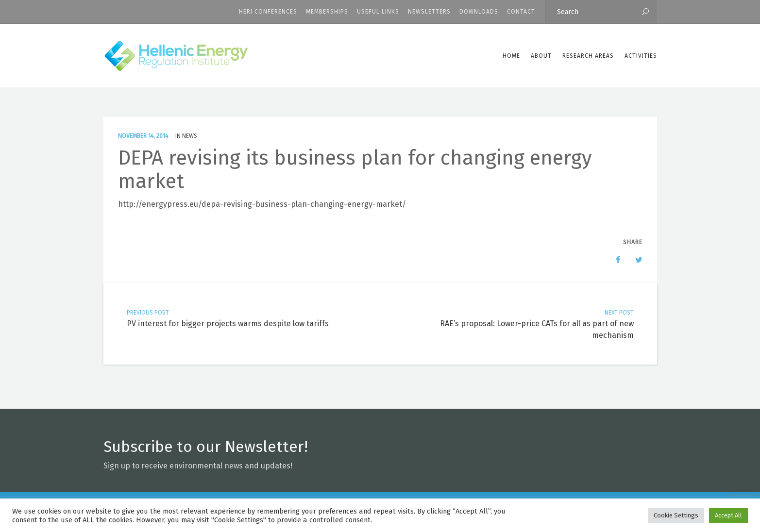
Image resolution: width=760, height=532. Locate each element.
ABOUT (541, 56)
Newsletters (429, 12)
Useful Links (378, 12)
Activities (641, 56)
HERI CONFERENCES (268, 12)
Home (511, 56)
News (190, 136)
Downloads (479, 12)
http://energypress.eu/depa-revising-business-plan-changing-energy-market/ (262, 204)
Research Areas (588, 56)
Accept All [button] (728, 515)
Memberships (327, 12)
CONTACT (521, 12)
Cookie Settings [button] (676, 515)
